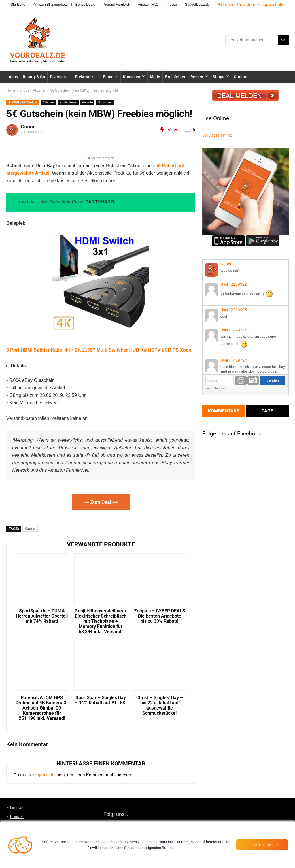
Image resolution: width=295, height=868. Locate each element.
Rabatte (87, 102)
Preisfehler (175, 77)
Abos (13, 77)
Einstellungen (215, 388)
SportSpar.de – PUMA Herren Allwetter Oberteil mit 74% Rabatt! (42, 616)
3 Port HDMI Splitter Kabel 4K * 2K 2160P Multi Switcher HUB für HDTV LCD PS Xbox (99, 350)
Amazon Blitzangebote (50, 5)
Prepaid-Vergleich (117, 5)
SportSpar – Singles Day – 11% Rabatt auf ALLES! (101, 700)
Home (11, 90)
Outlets (240, 77)
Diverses (58, 77)
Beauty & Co (34, 77)
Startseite (18, 5)
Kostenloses (68, 102)
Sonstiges (105, 102)
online (217, 135)
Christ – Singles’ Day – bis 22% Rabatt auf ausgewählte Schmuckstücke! (160, 705)
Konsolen (132, 77)
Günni (27, 127)
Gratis (30, 529)
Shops (218, 77)
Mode (155, 77)
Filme (108, 77)
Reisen (197, 77)
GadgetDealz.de (197, 5)
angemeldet (44, 775)
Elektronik (84, 77)
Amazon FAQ (148, 5)
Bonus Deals (85, 5)
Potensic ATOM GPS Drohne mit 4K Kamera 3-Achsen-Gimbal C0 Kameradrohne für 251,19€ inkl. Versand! (42, 708)
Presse (172, 5)
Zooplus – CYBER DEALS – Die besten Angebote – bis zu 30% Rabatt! (160, 616)
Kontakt (17, 817)
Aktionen (40, 90)
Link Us (17, 807)
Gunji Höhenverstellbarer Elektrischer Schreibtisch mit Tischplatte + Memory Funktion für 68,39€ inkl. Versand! (101, 621)
